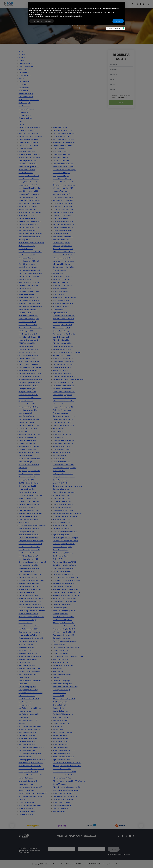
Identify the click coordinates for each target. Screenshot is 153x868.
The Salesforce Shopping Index (29, 301)
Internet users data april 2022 (28, 386)
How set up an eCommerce (62, 367)
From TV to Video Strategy (62, 179)
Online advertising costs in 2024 (29, 203)
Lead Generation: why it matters (29, 547)
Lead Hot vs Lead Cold (60, 149)
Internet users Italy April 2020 (28, 586)
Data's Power (23, 684)
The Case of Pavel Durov (61, 161)
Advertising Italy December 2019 (64, 623)
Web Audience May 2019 (61, 650)
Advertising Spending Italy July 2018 (30, 726)
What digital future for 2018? (28, 772)
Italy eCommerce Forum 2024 (63, 200)
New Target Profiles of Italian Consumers (67, 763)
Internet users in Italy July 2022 (63, 358)
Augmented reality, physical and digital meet (67, 513)
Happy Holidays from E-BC (27, 437)
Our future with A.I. (25, 757)
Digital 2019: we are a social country (31, 693)
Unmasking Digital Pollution (28, 161)
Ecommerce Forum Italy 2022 (28, 395)
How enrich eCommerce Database (64, 298)
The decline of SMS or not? (28, 164)
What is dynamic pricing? (61, 301)
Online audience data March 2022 (64, 392)
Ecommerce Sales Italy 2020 (62, 547)
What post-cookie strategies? (63, 249)
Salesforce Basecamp (60, 659)
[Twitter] (125, 836)
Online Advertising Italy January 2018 (31, 763)
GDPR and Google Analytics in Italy (64, 377)
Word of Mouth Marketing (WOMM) (65, 562)
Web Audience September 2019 (63, 635)
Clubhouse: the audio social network (65, 516)
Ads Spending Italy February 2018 (30, 754)
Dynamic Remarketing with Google (30, 602)
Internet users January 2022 (28, 410)
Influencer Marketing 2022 (27, 440)
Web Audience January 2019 (62, 684)
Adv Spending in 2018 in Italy (28, 690)
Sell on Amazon (24, 678)
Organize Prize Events (26, 401)
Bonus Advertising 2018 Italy (62, 732)
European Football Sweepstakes (29, 237)
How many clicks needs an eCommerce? (32, 562)
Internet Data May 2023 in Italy (29, 276)
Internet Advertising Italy (27, 735)
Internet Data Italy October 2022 (29, 337)
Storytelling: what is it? (60, 614)
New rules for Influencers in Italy (64, 225)
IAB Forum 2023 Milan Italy (62, 264)
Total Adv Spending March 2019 (29, 669)
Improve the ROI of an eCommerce (30, 136)
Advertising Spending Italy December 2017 (67, 766)
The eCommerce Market (27, 741)
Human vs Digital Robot (26, 790)
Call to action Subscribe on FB (63, 130)
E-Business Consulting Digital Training (65, 541)
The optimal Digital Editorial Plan (29, 383)
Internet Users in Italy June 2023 (29, 270)
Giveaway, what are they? (61, 690)
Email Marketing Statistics (27, 732)
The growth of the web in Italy (63, 799)
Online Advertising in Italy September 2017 (33, 793)
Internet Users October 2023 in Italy (30, 234)
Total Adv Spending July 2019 (28, 647)
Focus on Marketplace (26, 346)
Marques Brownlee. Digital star (63, 255)
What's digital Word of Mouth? (29, 176)
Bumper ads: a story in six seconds (65, 599)
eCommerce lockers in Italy (62, 520)
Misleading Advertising (60, 234)
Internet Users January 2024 (62, 206)
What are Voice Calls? (26, 413)
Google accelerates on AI (61, 288)
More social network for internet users (31, 617)
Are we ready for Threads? (62, 279)
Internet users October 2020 (62, 526)
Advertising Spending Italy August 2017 (32, 796)
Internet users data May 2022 (63, 374)
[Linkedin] (129, 836)
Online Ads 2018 (58, 696)
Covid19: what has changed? (28, 556)
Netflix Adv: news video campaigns (30, 380)
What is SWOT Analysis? (61, 158)
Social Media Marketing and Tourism (65, 565)
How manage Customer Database (30, 212)
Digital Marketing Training (27, 811)
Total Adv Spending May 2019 (28, 653)
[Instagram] (118, 836)
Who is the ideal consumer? (28, 310)
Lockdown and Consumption (62, 586)
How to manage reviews (27, 170)
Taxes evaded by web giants (62, 231)
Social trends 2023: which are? (63, 349)
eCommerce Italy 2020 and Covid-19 (31, 599)
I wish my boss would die (27, 152)
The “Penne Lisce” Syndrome (63, 620)
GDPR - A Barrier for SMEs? (62, 155)
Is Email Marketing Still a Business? (65, 142)
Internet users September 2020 (29, 535)
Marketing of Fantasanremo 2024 (30, 221)
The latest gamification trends (29, 504)
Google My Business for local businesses (32, 526)
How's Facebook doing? (27, 215)
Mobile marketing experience (62, 395)
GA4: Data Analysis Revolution (29, 282)
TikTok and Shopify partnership (29, 501)
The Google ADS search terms (63, 714)
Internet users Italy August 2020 (29, 550)
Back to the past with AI (27, 255)
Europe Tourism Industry (61, 741)
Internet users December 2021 (29, 419)
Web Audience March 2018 (27, 745)
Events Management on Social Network (66, 647)
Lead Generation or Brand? (62, 422)
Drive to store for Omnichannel (29, 194)
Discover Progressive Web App (63, 665)
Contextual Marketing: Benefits (63, 504)
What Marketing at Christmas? (63, 237)
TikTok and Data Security (27, 130)
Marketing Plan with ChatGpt (62, 145)
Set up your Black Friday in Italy (29, 349)
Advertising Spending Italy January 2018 (32, 760)
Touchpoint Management (61, 808)
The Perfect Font (59, 459)
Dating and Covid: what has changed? (31, 541)
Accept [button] (118, 21)
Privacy (112, 864)
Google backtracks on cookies (63, 164)
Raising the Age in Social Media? (29, 139)
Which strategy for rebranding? (63, 221)
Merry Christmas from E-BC (62, 337)
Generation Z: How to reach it (63, 501)
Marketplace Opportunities (62, 450)
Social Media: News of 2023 (28, 334)
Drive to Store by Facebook (62, 675)
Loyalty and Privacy (25, 650)
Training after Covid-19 (26, 480)
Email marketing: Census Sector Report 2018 (68, 656)
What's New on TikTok (60, 152)
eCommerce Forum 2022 (27, 404)
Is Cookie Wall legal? (25, 279)
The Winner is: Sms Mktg (27, 751)
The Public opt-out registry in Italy (30, 374)
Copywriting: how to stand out (63, 489)
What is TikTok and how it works (29, 626)
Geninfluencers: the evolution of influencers (67, 486)
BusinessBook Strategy (61, 738)
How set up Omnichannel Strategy (30, 589)
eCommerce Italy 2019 (60, 662)
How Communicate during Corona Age (66, 596)
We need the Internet (26, 778)
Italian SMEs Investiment (27, 696)
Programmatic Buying (26, 784)
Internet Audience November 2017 (64, 772)
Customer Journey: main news (63, 364)
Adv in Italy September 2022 (62, 343)
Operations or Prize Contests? (29, 447)
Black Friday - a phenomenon (63, 246)
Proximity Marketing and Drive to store (31, 580)
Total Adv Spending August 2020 (64, 544)
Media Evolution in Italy (26, 802)
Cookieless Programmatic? (62, 215)
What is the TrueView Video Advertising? (66, 580)
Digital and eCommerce (61, 711)
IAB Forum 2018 (24, 717)
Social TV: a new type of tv (62, 462)
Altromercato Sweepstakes (28, 206)
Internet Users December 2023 (29, 218)
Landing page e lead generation (63, 440)
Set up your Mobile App (26, 532)
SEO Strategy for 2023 (26, 331)
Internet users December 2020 (29, 516)
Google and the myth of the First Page (31, 608)
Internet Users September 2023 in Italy (31, 243)
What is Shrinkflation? (60, 270)
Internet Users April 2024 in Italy (29, 179)
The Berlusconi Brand (26, 288)
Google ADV (57, 678)
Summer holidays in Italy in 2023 (64, 267)
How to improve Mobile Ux (27, 477)
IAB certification (58, 428)
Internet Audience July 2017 (62, 802)
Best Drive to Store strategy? (28, 145)
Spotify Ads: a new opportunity (29, 510)
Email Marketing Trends (26, 416)
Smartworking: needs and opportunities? (32, 611)
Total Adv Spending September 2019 (31, 638)
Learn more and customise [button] (42, 21)
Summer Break (58, 729)
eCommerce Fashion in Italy (62, 258)
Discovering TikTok (25, 313)
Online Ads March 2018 (61, 748)
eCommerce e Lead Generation (63, 401)
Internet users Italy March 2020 (29, 596)
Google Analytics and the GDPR (63, 425)
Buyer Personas (58, 672)
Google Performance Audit (62, 805)
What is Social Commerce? (28, 209)
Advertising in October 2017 (28, 781)
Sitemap (105, 864)
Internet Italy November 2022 (63, 325)
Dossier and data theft (26, 149)
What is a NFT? (58, 437)
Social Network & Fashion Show (64, 617)
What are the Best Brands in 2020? (30, 544)
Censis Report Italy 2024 (61, 136)
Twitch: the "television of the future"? (31, 495)
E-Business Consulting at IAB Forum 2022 (67, 352)
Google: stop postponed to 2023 (29, 471)
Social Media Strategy (26, 814)
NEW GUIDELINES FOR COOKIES (63, 465)
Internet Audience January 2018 (63, 757)
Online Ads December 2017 (62, 769)
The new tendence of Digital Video (64, 468)
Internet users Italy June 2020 (29, 565)
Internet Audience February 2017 (64, 751)
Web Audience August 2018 (28, 720)
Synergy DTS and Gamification (29, 182)
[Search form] (148, 4)
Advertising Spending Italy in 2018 (64, 699)
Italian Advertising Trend (27, 358)
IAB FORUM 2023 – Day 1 (27, 246)
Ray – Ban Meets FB (60, 456)
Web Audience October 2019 (28, 629)
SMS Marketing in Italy (60, 702)
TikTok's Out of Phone (26, 249)
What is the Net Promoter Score (29, 434)
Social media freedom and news (64, 583)
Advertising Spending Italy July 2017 (30, 805)
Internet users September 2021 (63, 443)
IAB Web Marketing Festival (62, 778)
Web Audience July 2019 (61, 644)
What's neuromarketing (61, 218)
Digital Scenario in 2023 (61, 313)
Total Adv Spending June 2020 (29, 568)
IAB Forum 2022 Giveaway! (62, 355)
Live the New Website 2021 (28, 486)
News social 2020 (25, 523)
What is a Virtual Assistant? (62, 523)
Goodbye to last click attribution (29, 459)
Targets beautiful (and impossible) (64, 602)
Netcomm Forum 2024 (60, 191)
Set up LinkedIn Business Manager (30, 367)
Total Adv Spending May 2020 (63, 571)
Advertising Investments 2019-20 (30, 574)
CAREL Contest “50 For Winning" (64, 252)
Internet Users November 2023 (29, 228)
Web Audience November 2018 (29, 699)
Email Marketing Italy (60, 705)
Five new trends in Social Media (29, 465)
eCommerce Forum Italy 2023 (29, 298)
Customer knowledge (26, 808)
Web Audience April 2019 (61, 653)
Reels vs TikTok (58, 559)
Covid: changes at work (61, 556)
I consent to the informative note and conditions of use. (31, 851)
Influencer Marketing (60, 404)
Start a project (90, 836)
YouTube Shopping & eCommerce (30, 377)
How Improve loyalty (60, 608)
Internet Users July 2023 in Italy (29, 261)
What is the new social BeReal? (63, 319)
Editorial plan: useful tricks (62, 498)
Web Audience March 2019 (27, 665)
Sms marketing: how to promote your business (69, 380)
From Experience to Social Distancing (65, 577)
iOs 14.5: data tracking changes (29, 483)
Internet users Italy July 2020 (28, 559)
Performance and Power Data (63, 209)
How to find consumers (26, 644)
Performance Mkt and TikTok (28, 285)
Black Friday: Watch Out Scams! (63, 139)
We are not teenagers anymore (29, 319)
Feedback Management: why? (28, 370)
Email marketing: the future (28, 675)
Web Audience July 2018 (61, 723)
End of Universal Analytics (62, 173)
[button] (123, 5)
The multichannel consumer (28, 641)
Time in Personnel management (29, 127)
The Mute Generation (26, 173)
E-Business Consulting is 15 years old (31, 769)
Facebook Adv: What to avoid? (63, 182)
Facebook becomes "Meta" (28, 443)
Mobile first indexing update (62, 507)
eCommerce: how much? (61, 194)
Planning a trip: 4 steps (26, 422)
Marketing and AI (24, 240)
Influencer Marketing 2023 (61, 240)
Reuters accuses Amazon (62, 447)
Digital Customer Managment (28, 538)
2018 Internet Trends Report (28, 738)
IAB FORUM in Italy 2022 (27, 343)
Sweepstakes (57, 669)
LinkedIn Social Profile (60, 483)
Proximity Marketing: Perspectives (64, 492)
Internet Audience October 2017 (63, 775)
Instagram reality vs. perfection (63, 261)
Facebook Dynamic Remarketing (29, 672)
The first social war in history (28, 407)
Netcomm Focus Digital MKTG (63, 407)
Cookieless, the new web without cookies (67, 592)
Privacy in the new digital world (63, 212)
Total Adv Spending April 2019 (29, 659)
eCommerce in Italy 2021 (27, 489)
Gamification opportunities (62, 638)
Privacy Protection (59, 811)
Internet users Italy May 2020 (28, 577)
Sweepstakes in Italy (25, 705)
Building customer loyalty (27, 389)
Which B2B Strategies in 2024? (29, 167)
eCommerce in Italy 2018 (61, 720)
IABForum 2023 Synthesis (62, 243)
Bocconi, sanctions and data (62, 453)
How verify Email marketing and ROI (30, 656)
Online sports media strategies (29, 453)
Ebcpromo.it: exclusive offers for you (31, 632)
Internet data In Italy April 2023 (63, 285)
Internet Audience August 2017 (63, 793)
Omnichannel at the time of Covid (64, 416)
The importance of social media (64, 322)
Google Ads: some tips (60, 480)
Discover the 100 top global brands (30, 273)
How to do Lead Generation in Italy (30, 328)
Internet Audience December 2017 (30, 766)
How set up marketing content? (63, 346)
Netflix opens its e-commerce (63, 474)
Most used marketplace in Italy (29, 291)
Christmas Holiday (25, 711)
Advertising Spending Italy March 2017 (31, 748)
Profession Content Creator (62, 410)
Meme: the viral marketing (27, 492)
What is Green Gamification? (28, 267)
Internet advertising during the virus (65, 611)
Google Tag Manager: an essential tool (66, 589)
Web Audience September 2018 (29, 714)
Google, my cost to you (61, 176)
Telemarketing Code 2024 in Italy (29, 155)
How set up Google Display (62, 605)
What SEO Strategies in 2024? (29, 191)
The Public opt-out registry (27, 264)
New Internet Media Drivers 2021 (64, 386)
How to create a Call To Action (29, 361)
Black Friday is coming (60, 717)
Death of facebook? (60, 784)
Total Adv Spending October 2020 (30, 529)
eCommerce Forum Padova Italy (29, 635)
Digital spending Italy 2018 (27, 687)
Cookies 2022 (23, 431)
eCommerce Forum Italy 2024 (63, 188)
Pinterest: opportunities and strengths (65, 538)
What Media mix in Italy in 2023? (63, 203)
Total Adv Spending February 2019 (30, 681)
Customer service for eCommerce (64, 398)
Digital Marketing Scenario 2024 (29, 225)
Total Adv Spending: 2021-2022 (63, 383)
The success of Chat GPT (27, 322)
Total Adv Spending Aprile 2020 (29, 583)
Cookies (118, 864)
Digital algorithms (59, 726)
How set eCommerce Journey (63, 419)
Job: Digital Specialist (26, 456)
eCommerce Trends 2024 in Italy (29, 200)
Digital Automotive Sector (61, 760)
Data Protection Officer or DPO (29, 142)
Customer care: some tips (27, 498)
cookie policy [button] (79, 10)
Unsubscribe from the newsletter (119, 855)
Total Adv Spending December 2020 (30, 513)
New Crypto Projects (60, 127)
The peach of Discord (26, 258)
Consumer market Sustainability (63, 361)
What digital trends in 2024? (28, 231)
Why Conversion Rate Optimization (30, 307)
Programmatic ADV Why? (27, 620)
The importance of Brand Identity (64, 334)
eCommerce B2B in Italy (61, 307)
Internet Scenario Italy (60, 745)
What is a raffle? (24, 723)
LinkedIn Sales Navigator (27, 507)
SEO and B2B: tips (59, 471)
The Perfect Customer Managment (65, 641)
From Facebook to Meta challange (30, 398)
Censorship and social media (28, 520)
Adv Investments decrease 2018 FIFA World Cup (69, 781)
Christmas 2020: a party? (61, 529)
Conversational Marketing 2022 (29, 355)
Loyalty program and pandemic (63, 568)
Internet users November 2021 (29, 425)
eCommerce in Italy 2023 (27, 294)
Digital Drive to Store (60, 294)
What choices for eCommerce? (63, 197)
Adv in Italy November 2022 (28, 325)
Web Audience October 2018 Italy (30, 708)
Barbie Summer (58, 273)
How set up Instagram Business (29, 729)
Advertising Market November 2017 (30, 775)
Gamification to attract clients (63, 574)
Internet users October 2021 (62, 434)
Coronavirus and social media (29, 614)
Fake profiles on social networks (64, 477)
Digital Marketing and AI (61, 291)
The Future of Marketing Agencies (64, 133)
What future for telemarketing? (29, 133)
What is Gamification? (60, 550)
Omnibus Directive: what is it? (63, 276)
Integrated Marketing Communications (66, 790)
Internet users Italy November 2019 (65, 626)
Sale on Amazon (58, 431)
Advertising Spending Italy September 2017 (67, 787)
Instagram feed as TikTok (27, 392)
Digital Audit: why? (25, 662)
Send (121, 103)
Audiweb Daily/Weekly (60, 735)
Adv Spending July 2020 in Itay (63, 553)
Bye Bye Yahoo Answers (61, 495)
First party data (58, 310)
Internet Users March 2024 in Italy (30, 188)
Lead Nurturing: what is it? (27, 352)
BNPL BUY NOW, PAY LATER (28, 428)
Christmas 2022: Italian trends (29, 340)
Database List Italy (59, 708)
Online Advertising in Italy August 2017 (66, 796)
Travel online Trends (60, 693)
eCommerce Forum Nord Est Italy (64, 632)
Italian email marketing (60, 370)
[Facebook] (121, 836)
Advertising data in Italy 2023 (62, 282)
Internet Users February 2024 (28, 197)
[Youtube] (133, 836)
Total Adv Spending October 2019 (64, 629)
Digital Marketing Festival (61, 535)
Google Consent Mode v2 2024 (63, 228)
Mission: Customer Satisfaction (29, 158)
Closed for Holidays (25, 462)
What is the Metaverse (60, 413)
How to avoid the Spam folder (63, 510)
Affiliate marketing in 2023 (62, 328)
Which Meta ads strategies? (28, 185)
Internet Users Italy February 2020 (30, 605)
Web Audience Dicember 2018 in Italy (65, 687)
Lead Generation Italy (26, 702)
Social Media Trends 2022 (27, 450)
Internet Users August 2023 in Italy (30, 252)
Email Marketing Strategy (61, 331)
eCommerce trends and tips (62, 389)
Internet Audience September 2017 (30, 787)
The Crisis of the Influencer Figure (64, 170)
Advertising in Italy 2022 (61, 340)
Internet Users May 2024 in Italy (63, 167)
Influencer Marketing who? (27, 592)
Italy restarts (23, 468)
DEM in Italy (22, 799)
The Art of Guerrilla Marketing (28, 364)
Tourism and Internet (26, 623)
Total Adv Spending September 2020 (65, 532)
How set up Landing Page (61, 681)
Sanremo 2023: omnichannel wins (64, 316)
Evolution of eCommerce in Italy (29, 304)
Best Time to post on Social (28, 553)
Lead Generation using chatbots (29, 474)
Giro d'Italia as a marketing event (64, 185)
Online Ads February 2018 (61, 754)
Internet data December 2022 (28, 316)
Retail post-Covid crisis (26, 571)
